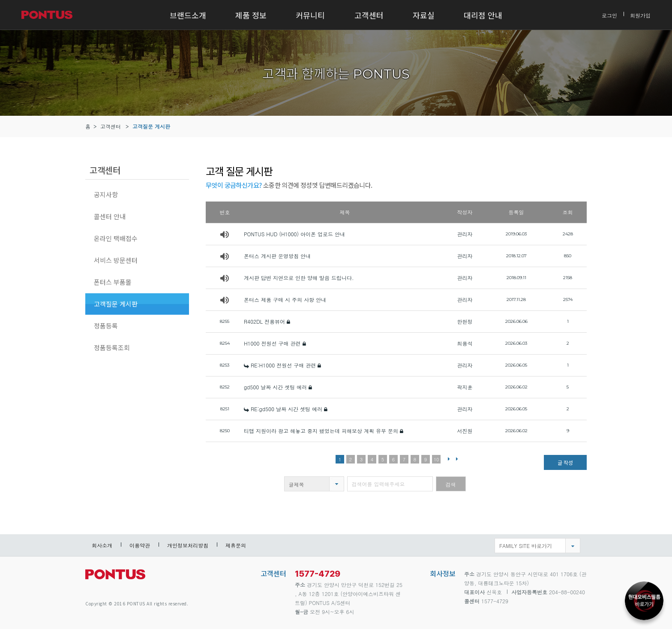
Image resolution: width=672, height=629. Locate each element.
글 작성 (565, 462)
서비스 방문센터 (116, 260)
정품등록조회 (112, 348)
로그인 (609, 15)
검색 (451, 484)
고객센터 (369, 15)
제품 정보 (251, 15)
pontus (115, 578)
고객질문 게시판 (151, 126)
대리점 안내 (483, 15)
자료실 (424, 15)
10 (436, 459)
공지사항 (106, 194)
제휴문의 (236, 545)
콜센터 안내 (110, 216)
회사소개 (102, 545)
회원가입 (640, 15)
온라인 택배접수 (116, 238)
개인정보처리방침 (188, 545)
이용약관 (140, 545)
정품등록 (106, 326)
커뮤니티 (310, 15)
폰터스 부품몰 (113, 282)
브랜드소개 (188, 15)
